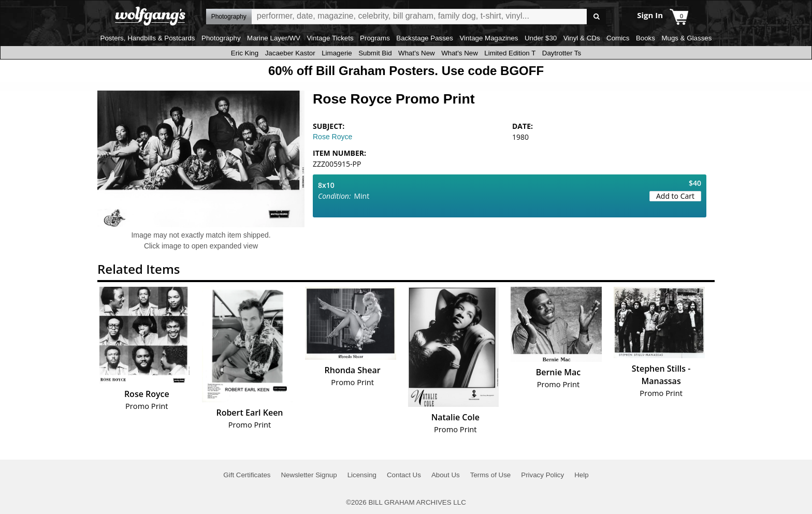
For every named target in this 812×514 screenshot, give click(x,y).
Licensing (362, 475)
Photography (221, 38)
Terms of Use (491, 475)
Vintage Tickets (330, 38)
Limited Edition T (510, 53)
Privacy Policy (542, 475)
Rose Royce (332, 137)
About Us (446, 475)
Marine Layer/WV (274, 38)
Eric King (245, 53)
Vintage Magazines (489, 38)
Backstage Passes (425, 38)
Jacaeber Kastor (290, 53)
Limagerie (337, 53)
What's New (417, 53)
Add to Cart (675, 196)
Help (581, 475)
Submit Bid (375, 53)
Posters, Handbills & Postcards (148, 38)
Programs (375, 38)
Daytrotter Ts (562, 53)
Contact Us (404, 475)
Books (646, 38)
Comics (618, 38)
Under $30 (541, 38)
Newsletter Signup (309, 475)
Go (596, 17)
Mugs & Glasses (686, 38)
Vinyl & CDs (582, 38)
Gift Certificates (247, 475)
